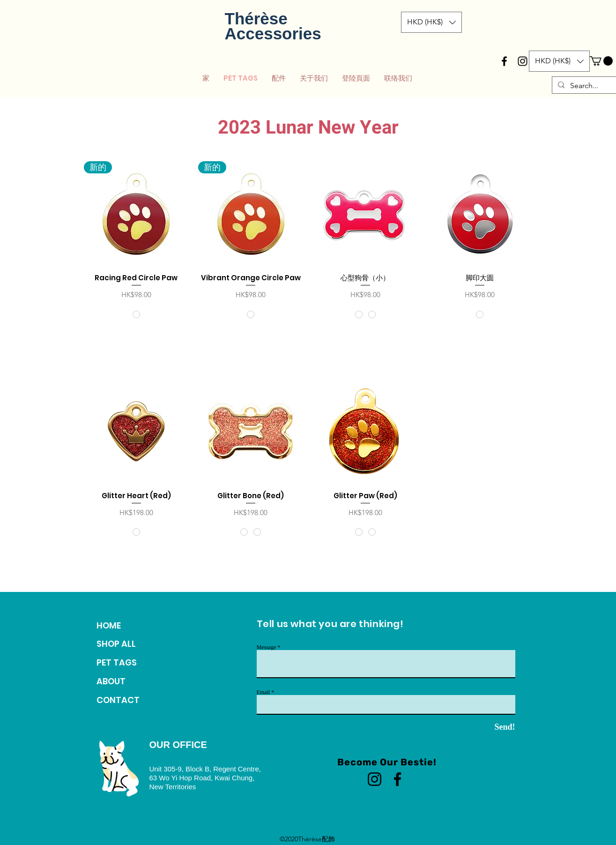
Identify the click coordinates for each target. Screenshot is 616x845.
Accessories (273, 34)
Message (267, 647)
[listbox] (431, 22)
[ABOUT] (129, 681)
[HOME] (129, 626)
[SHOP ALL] (129, 644)
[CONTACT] (129, 700)
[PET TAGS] (129, 663)
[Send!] (488, 727)
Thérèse (256, 19)
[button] (431, 22)
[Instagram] (375, 779)
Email (263, 692)
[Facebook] (397, 779)
